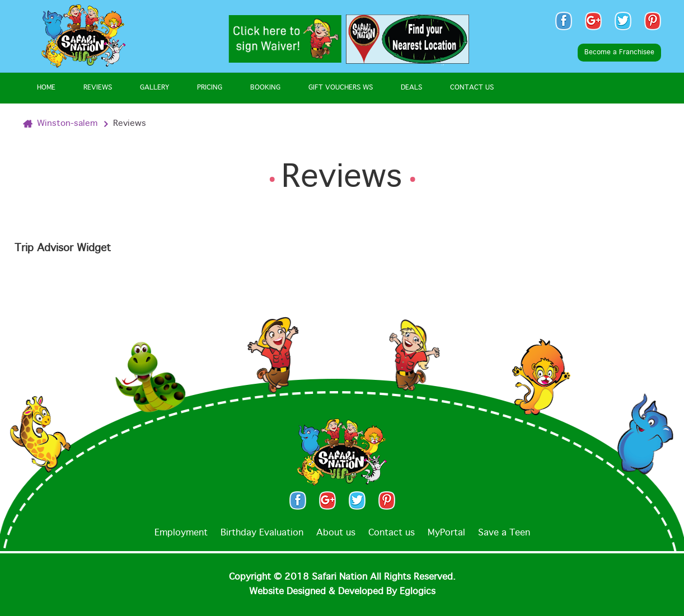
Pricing (210, 88)
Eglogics (418, 592)
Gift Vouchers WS (341, 88)
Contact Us (472, 88)
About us (336, 533)
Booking (265, 88)
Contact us (392, 533)
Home (46, 88)
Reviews (98, 88)
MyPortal (446, 533)
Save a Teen (504, 533)
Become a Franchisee (619, 53)
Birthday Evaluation (262, 533)
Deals (411, 88)
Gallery (154, 88)
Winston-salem (67, 124)
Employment (181, 533)
